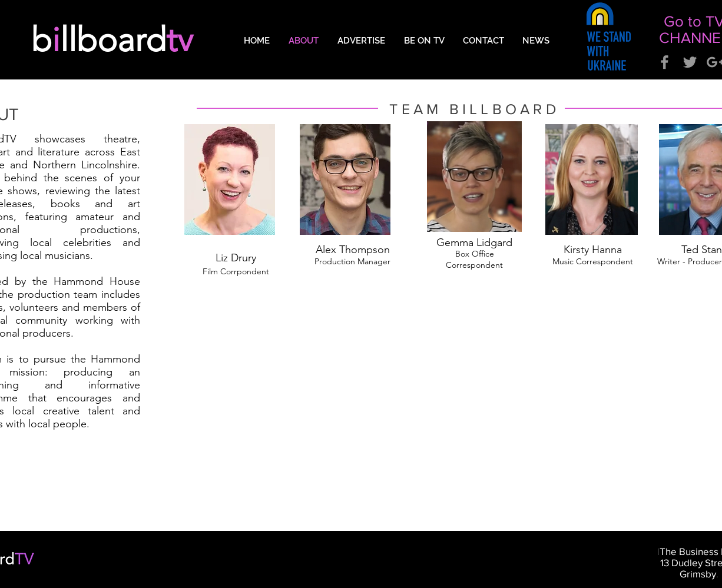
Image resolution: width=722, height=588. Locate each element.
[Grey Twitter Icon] (690, 62)
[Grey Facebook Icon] (665, 62)
